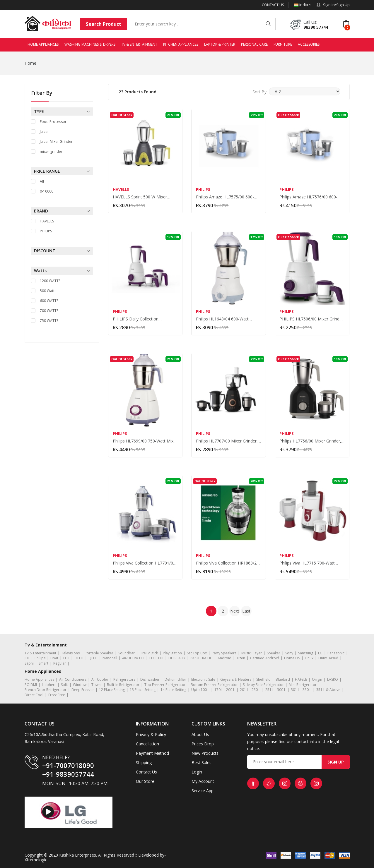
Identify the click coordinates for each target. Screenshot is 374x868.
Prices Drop (203, 744)
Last (246, 611)
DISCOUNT (62, 251)
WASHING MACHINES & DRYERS (90, 44)
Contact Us (273, 5)
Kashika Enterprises (77, 855)
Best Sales (201, 762)
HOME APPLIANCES (43, 44)
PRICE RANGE (62, 171)
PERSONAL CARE (254, 44)
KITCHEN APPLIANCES (181, 44)
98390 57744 (316, 27)
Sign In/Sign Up (333, 5)
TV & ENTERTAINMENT (139, 44)
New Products (205, 753)
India (303, 5)
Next (235, 611)
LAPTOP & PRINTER (220, 44)
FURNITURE (283, 44)
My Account (203, 781)
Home (30, 63)
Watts (62, 271)
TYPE (62, 111)
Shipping (144, 762)
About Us (200, 734)
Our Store (145, 781)
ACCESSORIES (309, 44)
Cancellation (147, 744)
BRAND (62, 211)
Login (197, 772)
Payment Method (152, 753)
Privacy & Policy (151, 734)
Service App (203, 791)
